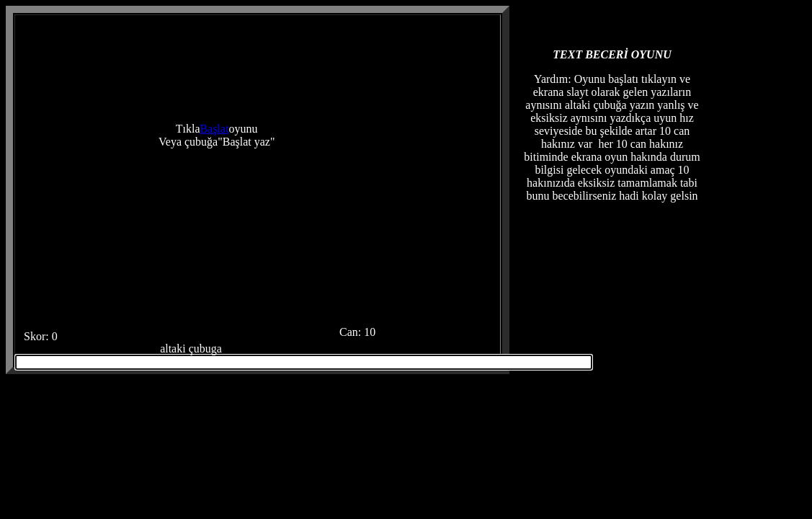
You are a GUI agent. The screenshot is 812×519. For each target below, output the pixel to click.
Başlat (215, 129)
